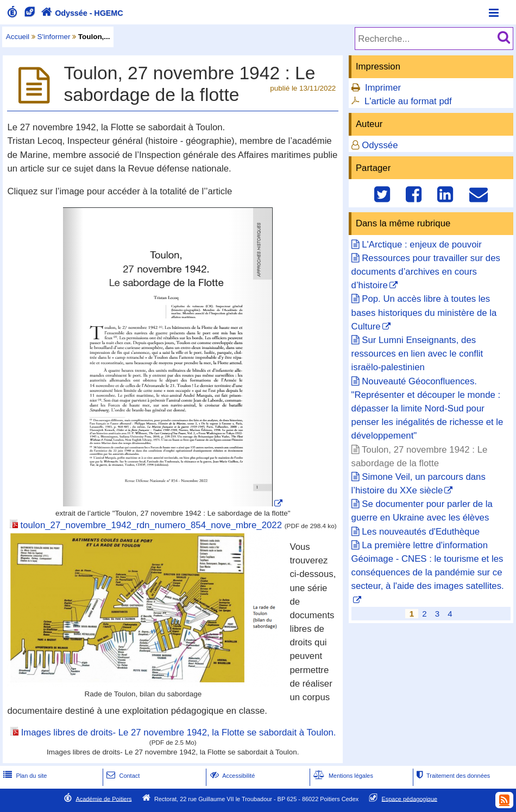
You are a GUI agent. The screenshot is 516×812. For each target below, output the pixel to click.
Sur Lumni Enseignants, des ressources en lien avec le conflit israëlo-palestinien (417, 354)
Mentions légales (342, 776)
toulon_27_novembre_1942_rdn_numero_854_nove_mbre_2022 (151, 525)
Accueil (18, 37)
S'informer (54, 37)
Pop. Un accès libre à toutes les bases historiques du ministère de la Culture (424, 312)
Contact (122, 776)
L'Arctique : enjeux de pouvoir (422, 245)
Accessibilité (232, 776)
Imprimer (383, 88)
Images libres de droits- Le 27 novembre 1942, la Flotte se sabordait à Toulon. (179, 732)
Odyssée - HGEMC (81, 13)
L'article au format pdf (408, 101)
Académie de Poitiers (103, 798)
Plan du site (24, 776)
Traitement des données (452, 776)
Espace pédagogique (410, 798)
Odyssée (380, 145)
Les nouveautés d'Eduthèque (421, 532)
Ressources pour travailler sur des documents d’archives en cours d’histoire (426, 272)
